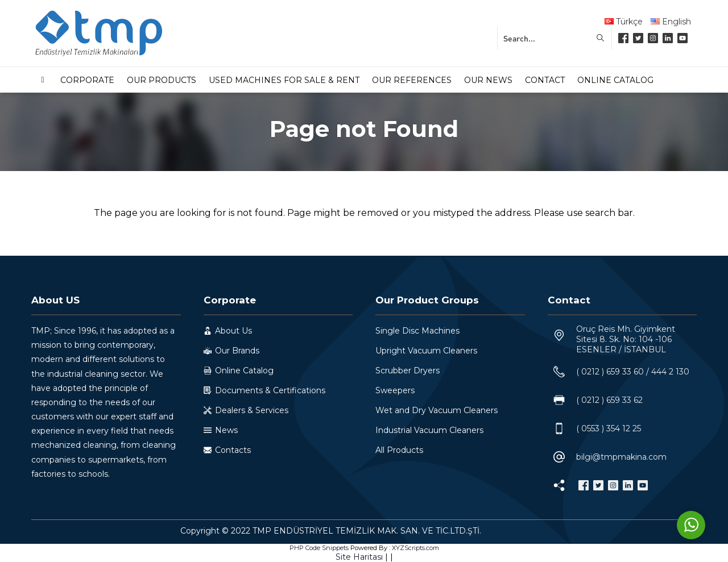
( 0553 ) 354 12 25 (609, 428)
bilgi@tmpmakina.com (621, 457)
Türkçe (624, 22)
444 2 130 (670, 372)
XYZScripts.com (415, 548)
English (671, 22)
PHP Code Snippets (319, 548)
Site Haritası (359, 557)
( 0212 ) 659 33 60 (610, 372)
